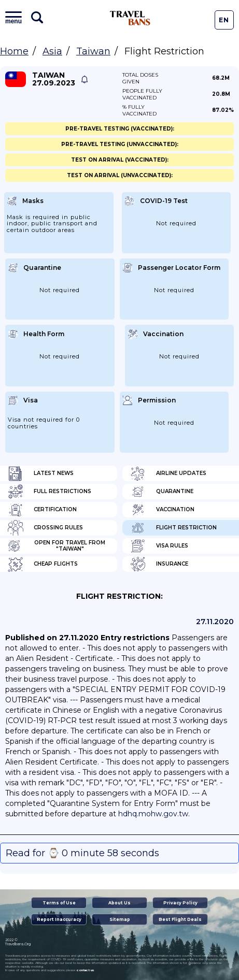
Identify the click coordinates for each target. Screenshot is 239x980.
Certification (42, 510)
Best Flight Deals (180, 919)
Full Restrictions (50, 492)
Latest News (41, 473)
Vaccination (162, 510)
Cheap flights (43, 564)
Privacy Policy (180, 903)
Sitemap (120, 919)
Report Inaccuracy (59, 919)
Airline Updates (168, 473)
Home (14, 51)
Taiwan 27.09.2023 (54, 79)
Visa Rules (159, 546)
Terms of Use (59, 903)
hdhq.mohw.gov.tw (153, 814)
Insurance (159, 564)
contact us (85, 970)
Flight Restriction (173, 528)
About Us (119, 903)
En (224, 20)
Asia (52, 51)
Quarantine (162, 492)
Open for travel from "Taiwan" (57, 546)
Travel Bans (130, 18)
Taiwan (93, 51)
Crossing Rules (45, 528)
